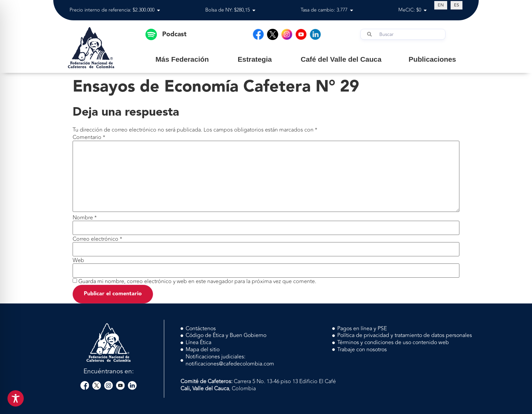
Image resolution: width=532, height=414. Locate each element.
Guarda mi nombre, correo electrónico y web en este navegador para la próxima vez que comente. (197, 281)
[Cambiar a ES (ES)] (457, 5)
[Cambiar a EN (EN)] (441, 5)
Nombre (85, 218)
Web (78, 260)
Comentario (89, 137)
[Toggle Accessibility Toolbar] (16, 398)
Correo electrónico (97, 239)
